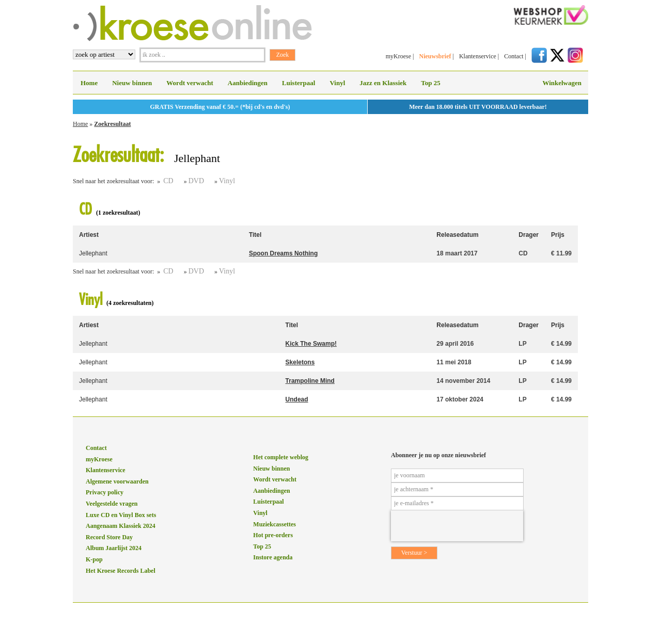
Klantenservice (478, 56)
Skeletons (300, 362)
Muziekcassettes (274, 524)
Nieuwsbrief (435, 56)
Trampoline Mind (310, 381)
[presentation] (457, 526)
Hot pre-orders (273, 535)
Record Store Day (109, 537)
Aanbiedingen (248, 83)
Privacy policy (105, 492)
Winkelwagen (562, 83)
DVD (196, 181)
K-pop (94, 559)
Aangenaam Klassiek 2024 (121, 526)
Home (89, 83)
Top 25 (430, 83)
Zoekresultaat (112, 124)
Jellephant (93, 253)
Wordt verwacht (190, 83)
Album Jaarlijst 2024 (114, 548)
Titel (255, 235)
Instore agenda (273, 557)
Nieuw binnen (132, 83)
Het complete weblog (281, 457)
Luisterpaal (298, 83)
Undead (297, 399)
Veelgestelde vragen (112, 504)
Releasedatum (457, 235)
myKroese (398, 56)
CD (168, 181)
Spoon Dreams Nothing (283, 253)
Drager (529, 235)
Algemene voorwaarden (117, 481)
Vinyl (337, 83)
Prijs (558, 235)
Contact (514, 56)
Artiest (89, 235)
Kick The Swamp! (311, 344)
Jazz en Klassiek (383, 83)
